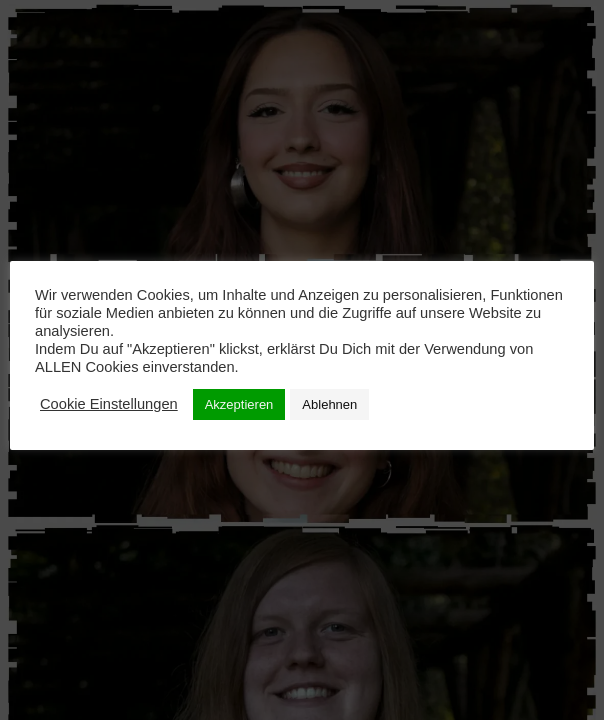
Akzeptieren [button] (239, 404)
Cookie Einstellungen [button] (109, 404)
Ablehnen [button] (329, 404)
